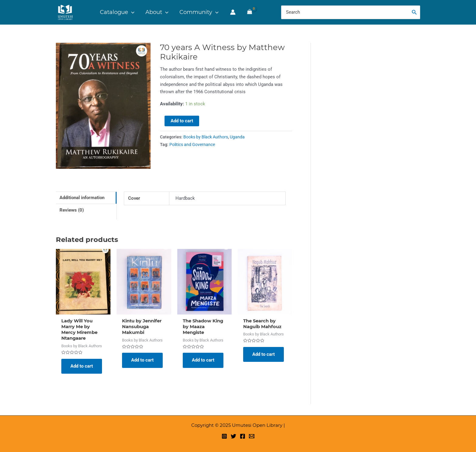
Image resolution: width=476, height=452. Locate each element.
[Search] (414, 12)
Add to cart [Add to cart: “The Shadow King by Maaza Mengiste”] (203, 360)
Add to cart (182, 121)
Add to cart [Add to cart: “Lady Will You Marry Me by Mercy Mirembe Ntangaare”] (82, 366)
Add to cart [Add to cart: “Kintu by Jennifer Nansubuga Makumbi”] (142, 360)
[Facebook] (243, 436)
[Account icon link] (233, 12)
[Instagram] (224, 436)
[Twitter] (233, 436)
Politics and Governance (192, 144)
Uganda (237, 137)
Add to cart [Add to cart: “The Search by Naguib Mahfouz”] (263, 355)
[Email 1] (252, 436)
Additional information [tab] (82, 198)
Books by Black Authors (206, 137)
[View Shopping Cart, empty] (249, 12)
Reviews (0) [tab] (72, 210)
